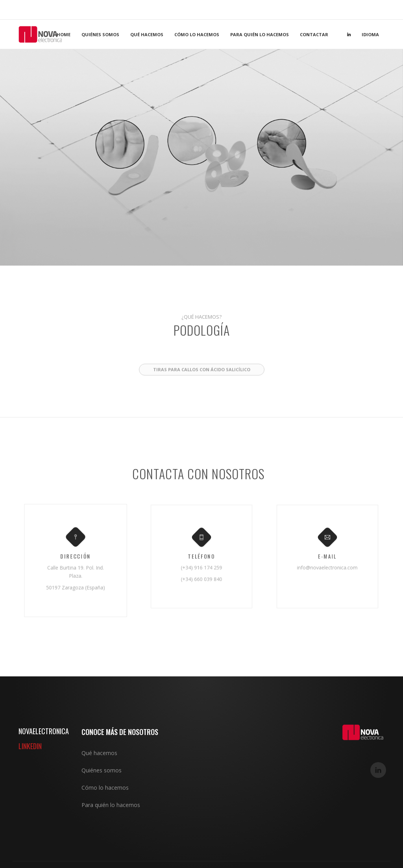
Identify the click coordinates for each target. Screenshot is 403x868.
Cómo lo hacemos (197, 34)
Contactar (314, 34)
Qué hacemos (147, 34)
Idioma (370, 34)
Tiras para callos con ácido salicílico (202, 394)
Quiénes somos (100, 34)
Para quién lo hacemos (260, 34)
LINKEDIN (30, 746)
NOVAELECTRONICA (44, 731)
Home (64, 34)
